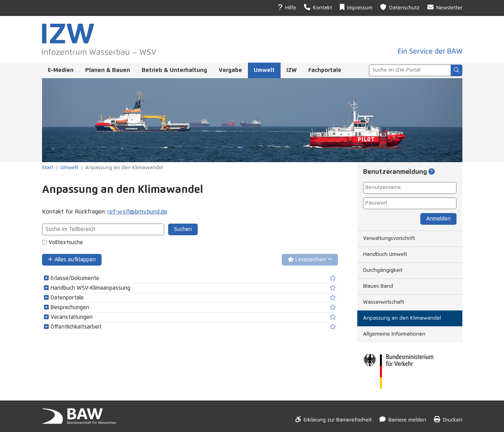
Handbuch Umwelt (385, 254)
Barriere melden (403, 419)
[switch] (333, 278)
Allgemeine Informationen (394, 334)
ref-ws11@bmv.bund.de (137, 212)
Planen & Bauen (108, 70)
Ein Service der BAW (430, 52)
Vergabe (230, 70)
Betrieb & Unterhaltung (174, 70)
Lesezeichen (310, 260)
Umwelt (264, 70)
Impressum (356, 7)
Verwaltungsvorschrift (389, 239)
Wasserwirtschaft (384, 302)
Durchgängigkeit (383, 270)
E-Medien (61, 70)
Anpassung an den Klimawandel (402, 318)
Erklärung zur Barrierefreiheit (334, 419)
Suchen (183, 229)
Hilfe (287, 7)
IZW (292, 70)
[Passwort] (410, 203)
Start (48, 168)
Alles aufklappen (72, 260)
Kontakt (318, 7)
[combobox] (410, 70)
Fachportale (325, 70)
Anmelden (438, 219)
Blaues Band (378, 286)
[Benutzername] (410, 188)
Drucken (448, 419)
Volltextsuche (66, 243)
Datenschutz (400, 7)
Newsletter (445, 7)
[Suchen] (457, 70)
